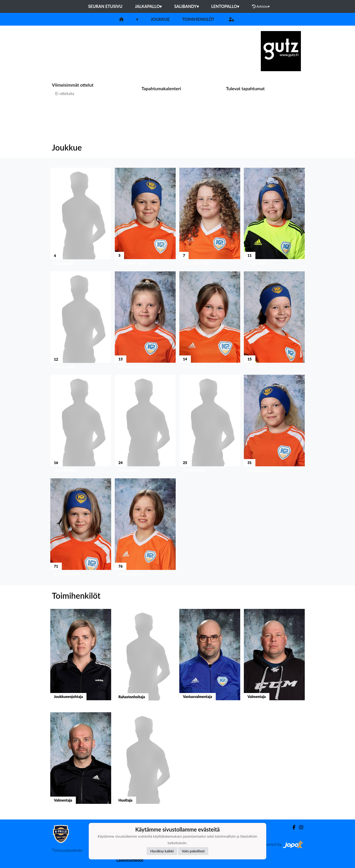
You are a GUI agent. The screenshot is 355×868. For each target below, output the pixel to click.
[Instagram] (299, 827)
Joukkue (160, 19)
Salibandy (186, 6)
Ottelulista (63, 111)
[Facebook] (292, 827)
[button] (81, 218)
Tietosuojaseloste (67, 850)
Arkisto (261, 6)
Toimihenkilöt (198, 19)
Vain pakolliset (193, 851)
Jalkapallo (148, 6)
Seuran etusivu (105, 6)
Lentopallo (225, 6)
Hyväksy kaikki (162, 851)
